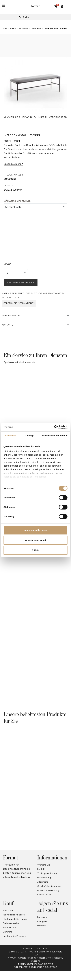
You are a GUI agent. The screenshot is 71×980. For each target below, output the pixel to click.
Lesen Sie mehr (12, 164)
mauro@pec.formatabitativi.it (38, 964)
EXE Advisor (51, 967)
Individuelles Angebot (14, 915)
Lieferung (8, 932)
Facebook (42, 917)
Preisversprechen (12, 923)
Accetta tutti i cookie (36, 530)
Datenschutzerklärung (48, 890)
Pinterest (42, 926)
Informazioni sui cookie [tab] (55, 436)
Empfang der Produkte (14, 936)
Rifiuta (36, 550)
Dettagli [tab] (30, 436)
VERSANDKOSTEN (11, 316)
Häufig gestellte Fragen (15, 919)
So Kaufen (8, 910)
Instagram (42, 921)
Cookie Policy (44, 895)
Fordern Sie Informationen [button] (19, 303)
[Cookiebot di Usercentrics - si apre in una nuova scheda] (54, 427)
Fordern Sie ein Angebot (21, 283)
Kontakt (41, 869)
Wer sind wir (44, 865)
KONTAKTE (7, 325)
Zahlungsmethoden (47, 873)
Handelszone (10, 927)
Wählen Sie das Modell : (18, 201)
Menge (7, 264)
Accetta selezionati (35, 540)
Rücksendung (44, 878)
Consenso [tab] (11, 436)
